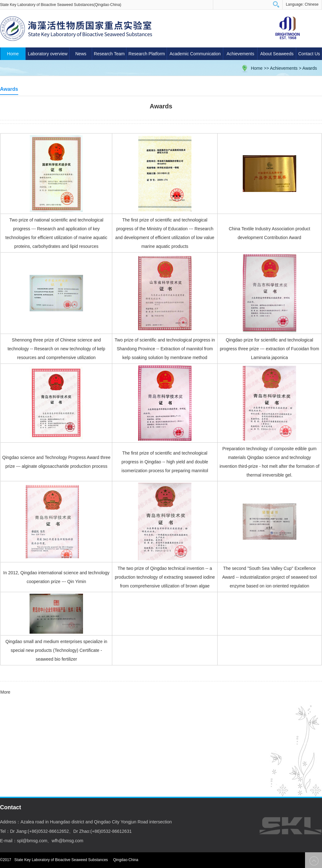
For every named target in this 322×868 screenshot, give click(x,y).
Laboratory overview (47, 54)
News (81, 54)
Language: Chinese (302, 4)
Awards (310, 68)
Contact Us (309, 54)
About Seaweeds (277, 54)
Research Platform (147, 54)
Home (13, 54)
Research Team (109, 54)
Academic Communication (195, 54)
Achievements (241, 54)
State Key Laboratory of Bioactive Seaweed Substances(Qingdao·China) (61, 5)
